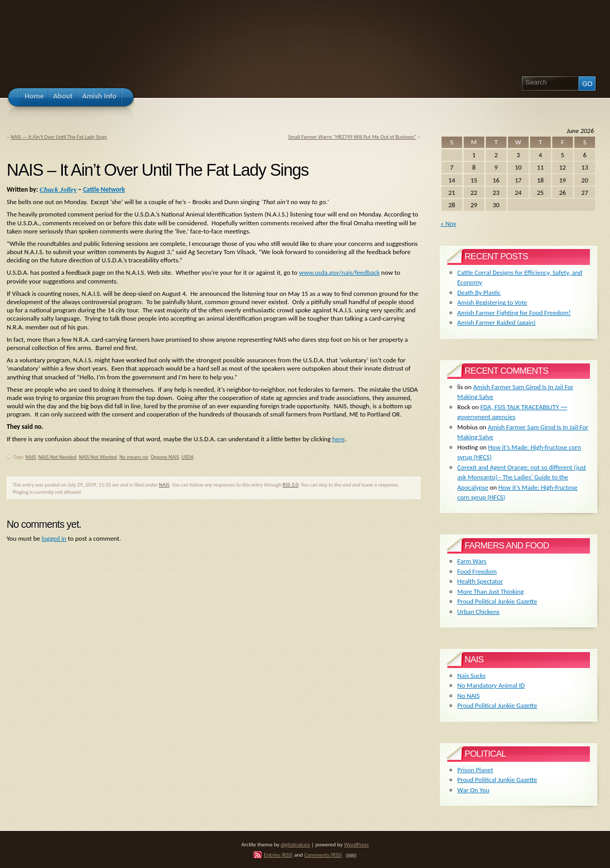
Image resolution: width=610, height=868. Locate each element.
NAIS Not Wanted (98, 457)
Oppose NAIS (165, 457)
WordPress (357, 844)
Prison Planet (475, 770)
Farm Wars (472, 561)
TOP (351, 856)
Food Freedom (477, 571)
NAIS (30, 457)
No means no (134, 457)
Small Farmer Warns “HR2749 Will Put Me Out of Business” (353, 137)
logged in (54, 538)
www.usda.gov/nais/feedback (339, 272)
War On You (473, 790)
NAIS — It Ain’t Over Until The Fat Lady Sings (59, 137)
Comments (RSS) (323, 855)
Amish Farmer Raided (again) (497, 322)
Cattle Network (104, 189)
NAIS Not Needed (57, 457)
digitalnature (295, 844)
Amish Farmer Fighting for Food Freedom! (514, 313)
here (338, 439)
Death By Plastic (479, 293)
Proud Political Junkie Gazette (497, 601)
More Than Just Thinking (491, 591)
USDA (188, 457)
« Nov (448, 223)
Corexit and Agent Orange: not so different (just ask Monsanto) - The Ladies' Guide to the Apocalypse (522, 477)
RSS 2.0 (291, 485)
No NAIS (469, 696)
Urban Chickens (479, 612)
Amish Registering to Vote (493, 302)
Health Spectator (480, 581)
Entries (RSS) (278, 855)
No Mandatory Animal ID (491, 685)
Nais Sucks (472, 675)
